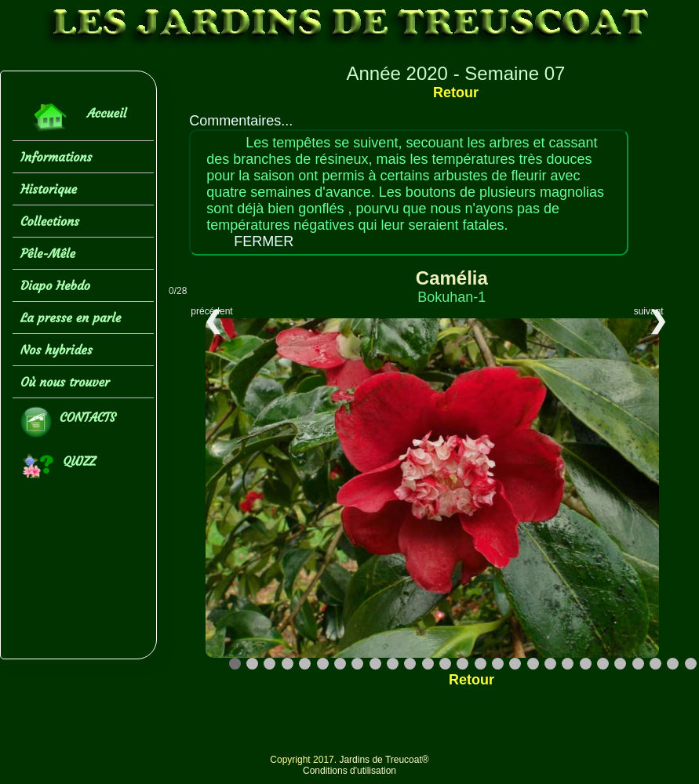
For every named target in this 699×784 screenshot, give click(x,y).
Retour (456, 93)
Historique (49, 189)
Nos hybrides (56, 350)
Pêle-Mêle (48, 253)
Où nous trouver (65, 382)
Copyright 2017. (304, 760)
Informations (56, 157)
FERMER (264, 241)
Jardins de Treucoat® (384, 760)
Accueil (73, 117)
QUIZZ (58, 466)
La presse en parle (71, 318)
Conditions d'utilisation (349, 771)
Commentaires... (241, 121)
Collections (50, 221)
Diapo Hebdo (55, 285)
